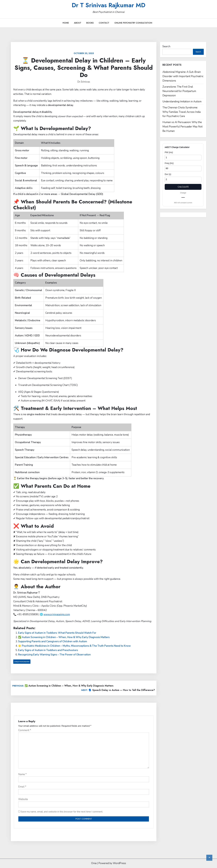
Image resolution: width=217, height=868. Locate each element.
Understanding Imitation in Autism (182, 102)
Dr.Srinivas (84, 82)
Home (66, 23)
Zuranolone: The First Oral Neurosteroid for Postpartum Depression (179, 91)
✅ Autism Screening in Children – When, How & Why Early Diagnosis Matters (64, 637)
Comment (25, 730)
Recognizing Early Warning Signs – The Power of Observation (54, 655)
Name (22, 774)
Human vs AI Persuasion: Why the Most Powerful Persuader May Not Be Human (182, 127)
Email (22, 787)
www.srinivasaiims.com (57, 614)
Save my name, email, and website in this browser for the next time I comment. (62, 812)
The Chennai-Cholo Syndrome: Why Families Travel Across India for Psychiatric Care (182, 112)
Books (90, 23)
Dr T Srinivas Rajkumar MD (108, 5)
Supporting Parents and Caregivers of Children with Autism (53, 641)
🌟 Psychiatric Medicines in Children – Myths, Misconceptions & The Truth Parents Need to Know (74, 646)
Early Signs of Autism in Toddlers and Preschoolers (48, 650)
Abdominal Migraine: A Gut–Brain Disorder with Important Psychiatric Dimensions (183, 76)
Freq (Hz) (169, 163)
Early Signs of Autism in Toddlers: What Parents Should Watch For (57, 633)
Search (166, 46)
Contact (104, 23)
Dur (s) (168, 174)
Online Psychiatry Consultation (133, 23)
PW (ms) (169, 152)
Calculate (183, 187)
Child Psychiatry (22, 662)
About (78, 23)
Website (23, 799)
